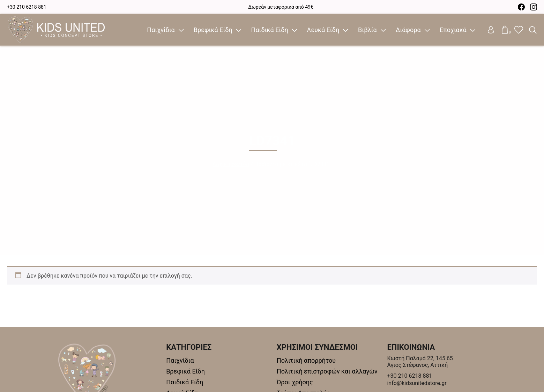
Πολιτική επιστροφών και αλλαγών (327, 371)
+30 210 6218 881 (27, 7)
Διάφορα (408, 30)
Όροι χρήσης (295, 382)
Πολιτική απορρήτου (306, 360)
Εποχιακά (453, 30)
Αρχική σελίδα (231, 164)
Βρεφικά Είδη (213, 30)
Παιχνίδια (161, 30)
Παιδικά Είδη (270, 30)
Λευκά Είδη (323, 30)
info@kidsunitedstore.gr (417, 383)
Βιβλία (367, 30)
